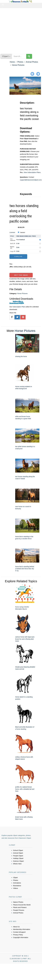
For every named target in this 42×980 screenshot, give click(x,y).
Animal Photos (32, 62)
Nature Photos (18, 902)
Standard (23, 233)
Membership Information (22, 929)
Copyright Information (21, 937)
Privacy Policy (18, 935)
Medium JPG (12, 247)
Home (12, 62)
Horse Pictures (18, 65)
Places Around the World (22, 905)
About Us (16, 927)
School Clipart (18, 850)
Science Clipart (18, 861)
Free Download (13, 240)
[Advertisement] (20, 30)
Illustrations (17, 886)
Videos (16, 888)
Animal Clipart (18, 853)
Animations (17, 883)
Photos (20, 62)
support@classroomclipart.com (31, 180)
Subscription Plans (19, 307)
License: (12, 232)
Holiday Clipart (18, 858)
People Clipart (18, 856)
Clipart (15, 877)
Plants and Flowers (20, 907)
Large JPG (13, 251)
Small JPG (13, 244)
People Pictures (19, 910)
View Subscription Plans (32, 172)
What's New (17, 864)
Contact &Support (19, 932)
